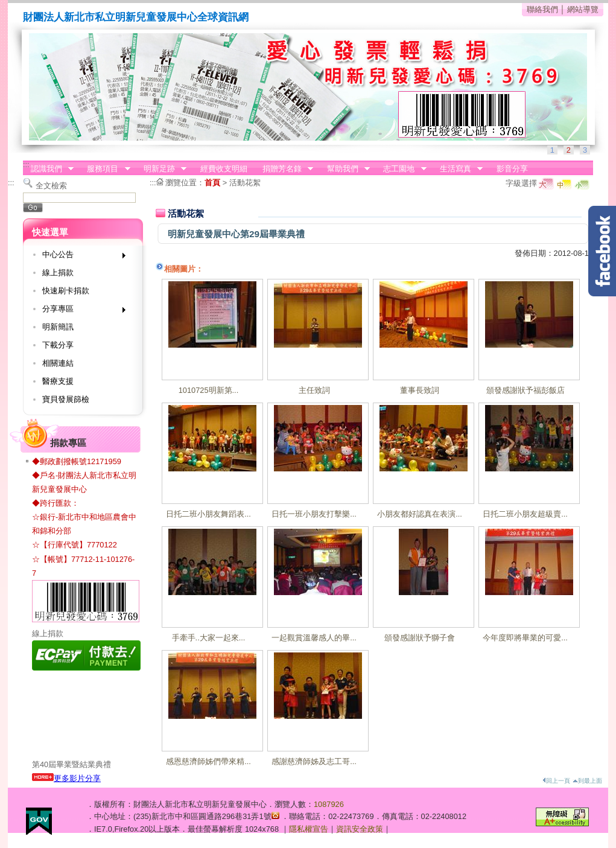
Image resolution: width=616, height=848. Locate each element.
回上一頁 (556, 781)
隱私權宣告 (309, 829)
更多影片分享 (66, 778)
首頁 (212, 183)
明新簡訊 (58, 327)
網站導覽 (583, 9)
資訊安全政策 (360, 829)
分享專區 (80, 311)
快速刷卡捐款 (66, 291)
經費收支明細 (224, 169)
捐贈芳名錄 (284, 169)
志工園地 (401, 169)
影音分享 (512, 169)
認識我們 (48, 169)
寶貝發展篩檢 (66, 399)
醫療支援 (58, 381)
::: (26, 164)
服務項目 (105, 169)
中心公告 (80, 257)
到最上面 (587, 781)
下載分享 (58, 345)
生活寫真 (457, 169)
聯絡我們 (542, 9)
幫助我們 (345, 169)
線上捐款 (58, 273)
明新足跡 (161, 169)
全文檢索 (51, 186)
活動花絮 (245, 183)
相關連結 (58, 363)
